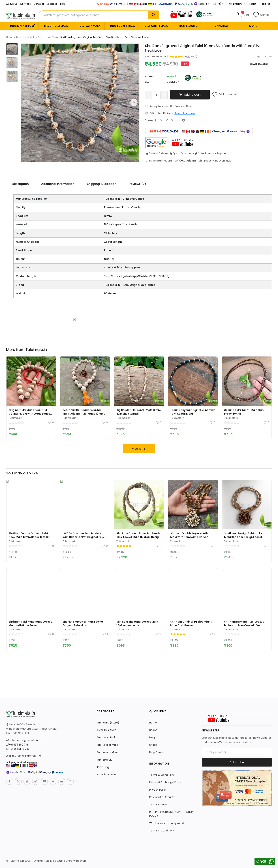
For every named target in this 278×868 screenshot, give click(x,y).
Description (20, 184)
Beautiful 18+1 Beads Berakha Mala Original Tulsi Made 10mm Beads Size (83, 413)
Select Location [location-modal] (185, 113)
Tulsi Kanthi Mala (155, 26)
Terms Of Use (158, 804)
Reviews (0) (137, 184)
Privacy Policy (158, 790)
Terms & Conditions (162, 775)
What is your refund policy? (167, 823)
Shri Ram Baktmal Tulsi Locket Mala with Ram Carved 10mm (244, 623)
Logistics (52, 4)
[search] (153, 15)
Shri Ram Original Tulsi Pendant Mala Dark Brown (191, 623)
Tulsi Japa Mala (89, 26)
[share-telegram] (184, 120)
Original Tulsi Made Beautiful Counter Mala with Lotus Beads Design (29, 413)
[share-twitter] (161, 120)
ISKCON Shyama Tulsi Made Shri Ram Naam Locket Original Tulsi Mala (84, 537)
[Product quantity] (156, 95)
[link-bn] (75, 319)
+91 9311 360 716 (18, 744)
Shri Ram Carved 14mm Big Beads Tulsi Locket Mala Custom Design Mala (138, 537)
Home (10, 37)
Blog (63, 4)
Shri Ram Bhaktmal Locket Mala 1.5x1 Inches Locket (137, 623)
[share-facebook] (156, 120)
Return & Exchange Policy (165, 782)
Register (265, 4)
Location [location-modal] (202, 4)
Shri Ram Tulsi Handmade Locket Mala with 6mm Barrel (30, 623)
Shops (153, 730)
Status (149, 77)
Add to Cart (190, 95)
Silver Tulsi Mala (56, 26)
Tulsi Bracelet (188, 26)
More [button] (255, 26)
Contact (25, 4)
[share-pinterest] (172, 120)
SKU (147, 82)
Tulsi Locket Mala (122, 26)
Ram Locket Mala (48, 37)
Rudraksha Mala (106, 774)
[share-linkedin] (178, 120)
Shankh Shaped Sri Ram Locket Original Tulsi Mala (83, 623)
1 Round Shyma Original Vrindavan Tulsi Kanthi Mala (193, 412)
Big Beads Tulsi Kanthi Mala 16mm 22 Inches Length (139, 412)
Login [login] (253, 4)
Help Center (157, 752)
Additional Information (58, 184)
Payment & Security (162, 797)
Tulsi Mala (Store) (23, 26)
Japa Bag (222, 26)
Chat (261, 861)
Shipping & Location (102, 184)
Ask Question (259, 64)
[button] (134, 103)
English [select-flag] (237, 4)
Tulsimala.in (159, 57)
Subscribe (237, 762)
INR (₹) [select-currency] (219, 4)
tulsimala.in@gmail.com (25, 740)
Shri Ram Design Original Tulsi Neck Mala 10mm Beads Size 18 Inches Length (29, 537)
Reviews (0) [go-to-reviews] (191, 57)
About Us (12, 4)
